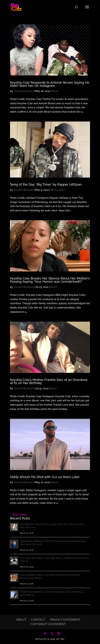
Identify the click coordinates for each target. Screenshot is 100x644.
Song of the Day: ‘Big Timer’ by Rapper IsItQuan (46, 184)
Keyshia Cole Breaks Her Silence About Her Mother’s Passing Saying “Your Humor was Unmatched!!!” (50, 280)
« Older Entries (19, 515)
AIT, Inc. (60, 639)
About (21, 620)
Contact (38, 620)
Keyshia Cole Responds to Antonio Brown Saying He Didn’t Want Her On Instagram (50, 84)
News (55, 91)
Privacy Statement (65, 620)
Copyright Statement (48, 624)
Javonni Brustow (23, 91)
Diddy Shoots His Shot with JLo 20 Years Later (45, 477)
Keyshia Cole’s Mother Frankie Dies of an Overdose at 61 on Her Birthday (49, 381)
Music (54, 190)
